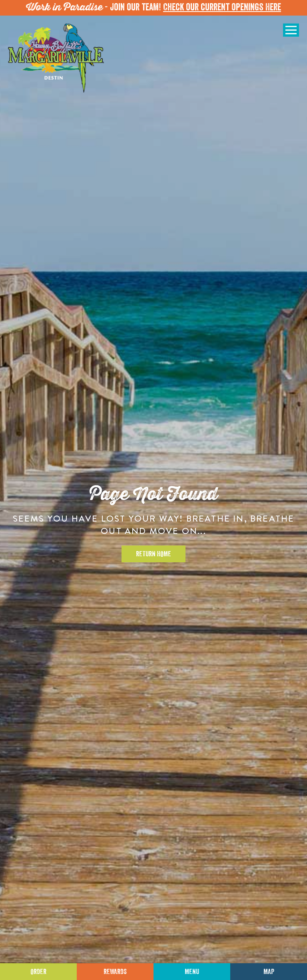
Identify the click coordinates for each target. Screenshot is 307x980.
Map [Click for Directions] (269, 972)
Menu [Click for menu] (192, 972)
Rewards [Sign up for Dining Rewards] (115, 972)
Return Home (153, 554)
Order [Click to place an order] (38, 972)
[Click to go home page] (56, 58)
